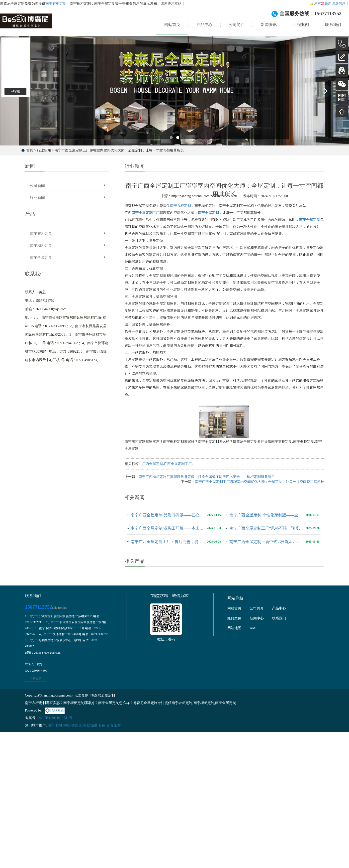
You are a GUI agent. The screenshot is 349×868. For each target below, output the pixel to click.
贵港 (110, 725)
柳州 (67, 725)
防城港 (92, 725)
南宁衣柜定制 (56, 4)
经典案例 (234, 618)
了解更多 (36, 678)
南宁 (51, 725)
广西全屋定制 (153, 464)
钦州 (75, 725)
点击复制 (82, 695)
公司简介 (237, 25)
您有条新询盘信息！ (329, 4)
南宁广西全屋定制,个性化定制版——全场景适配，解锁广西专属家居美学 (266, 515)
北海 (83, 725)
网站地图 (234, 628)
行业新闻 (44, 150)
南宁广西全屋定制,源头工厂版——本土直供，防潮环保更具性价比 (168, 528)
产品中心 (204, 25)
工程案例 (301, 25)
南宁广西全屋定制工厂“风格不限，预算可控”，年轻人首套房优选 (266, 528)
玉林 (117, 725)
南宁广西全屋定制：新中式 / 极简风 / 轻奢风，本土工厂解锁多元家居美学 (266, 542)
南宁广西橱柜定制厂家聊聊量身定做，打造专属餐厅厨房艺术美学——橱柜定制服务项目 (207, 477)
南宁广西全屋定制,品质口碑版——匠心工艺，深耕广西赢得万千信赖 (168, 515)
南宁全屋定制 (41, 258)
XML (254, 628)
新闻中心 (257, 618)
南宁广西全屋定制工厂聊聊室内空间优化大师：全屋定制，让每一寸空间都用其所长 (119, 150)
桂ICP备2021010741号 (56, 718)
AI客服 (16, 91)
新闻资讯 (269, 25)
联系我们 (333, 25)
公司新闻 (37, 186)
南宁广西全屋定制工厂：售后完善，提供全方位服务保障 (168, 542)
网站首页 (172, 25)
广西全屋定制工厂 (178, 464)
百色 (102, 725)
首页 (30, 150)
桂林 (59, 725)
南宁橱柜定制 (41, 246)
